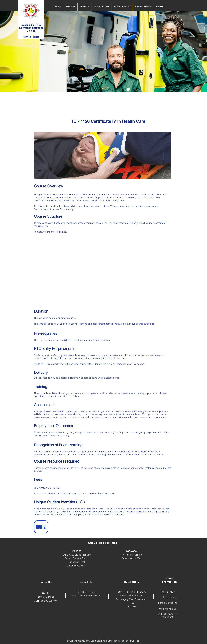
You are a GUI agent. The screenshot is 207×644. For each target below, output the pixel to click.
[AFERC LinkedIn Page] (43, 593)
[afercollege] (48, 593)
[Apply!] (41, 527)
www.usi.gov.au (97, 512)
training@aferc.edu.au (90, 595)
